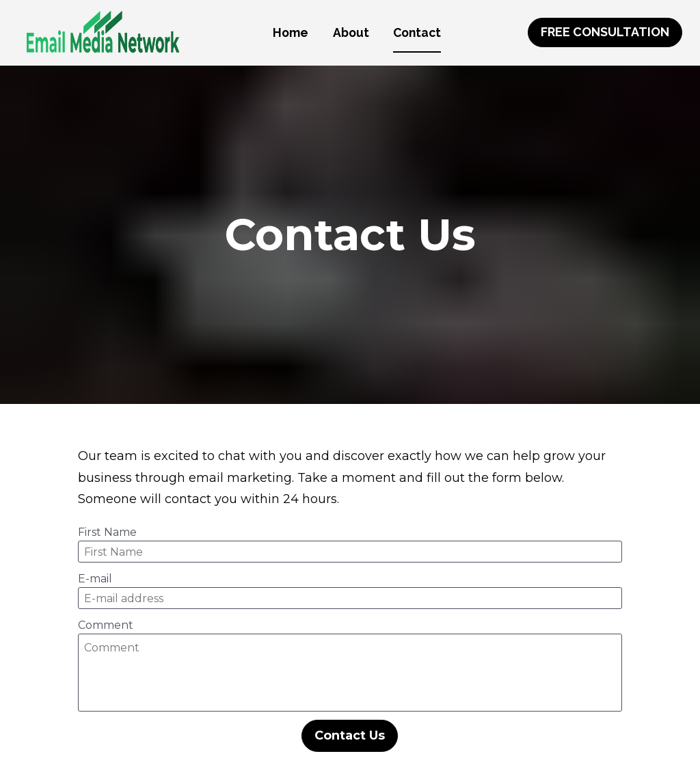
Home (291, 32)
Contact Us (350, 718)
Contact (417, 32)
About (351, 32)
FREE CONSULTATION (605, 32)
